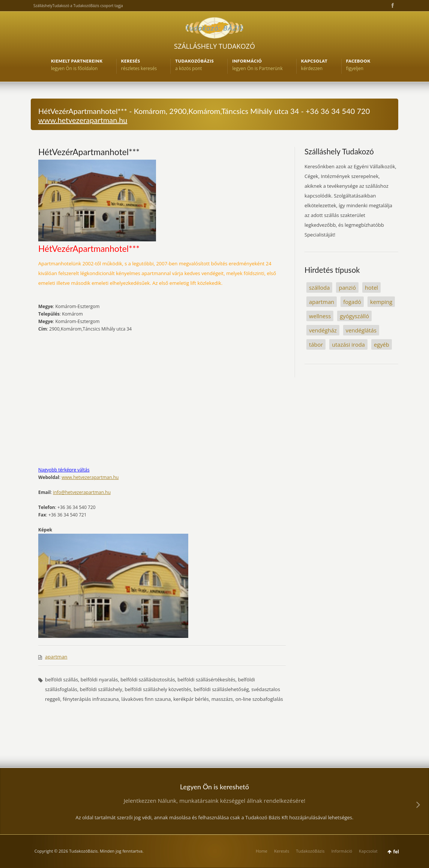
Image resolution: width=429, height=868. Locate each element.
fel (396, 852)
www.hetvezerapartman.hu (83, 120)
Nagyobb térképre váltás (64, 470)
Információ (342, 851)
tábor (316, 344)
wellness (320, 316)
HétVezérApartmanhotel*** (89, 152)
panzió (347, 287)
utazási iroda (348, 344)
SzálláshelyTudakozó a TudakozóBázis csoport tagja (78, 6)
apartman (56, 657)
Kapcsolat (368, 851)
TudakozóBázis (310, 851)
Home (262, 851)
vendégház (323, 330)
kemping (381, 302)
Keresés (282, 851)
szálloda (319, 287)
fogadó (352, 302)
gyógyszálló (354, 316)
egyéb (382, 344)
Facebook (392, 6)
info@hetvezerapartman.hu (82, 492)
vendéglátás (361, 330)
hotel (371, 287)
